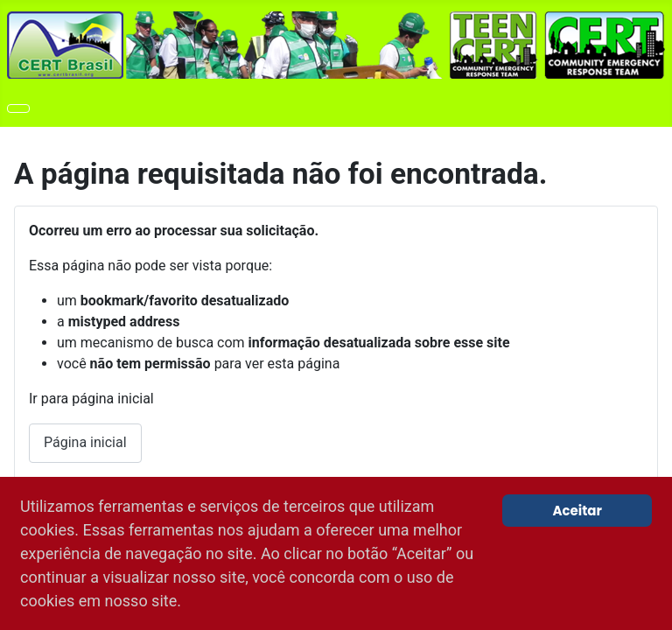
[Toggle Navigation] (18, 108)
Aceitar (577, 511)
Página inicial (85, 442)
